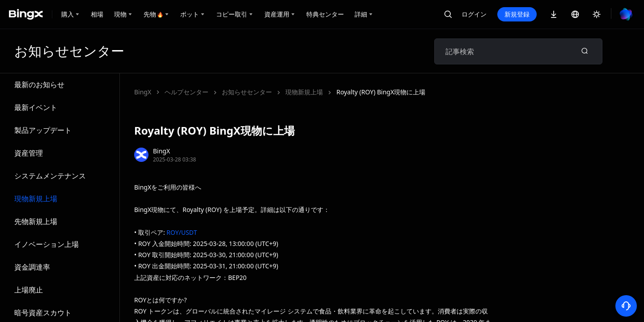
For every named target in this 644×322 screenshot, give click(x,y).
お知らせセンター (247, 92)
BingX (143, 92)
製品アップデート (43, 130)
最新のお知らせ (39, 85)
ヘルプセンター (186, 92)
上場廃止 (29, 290)
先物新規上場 (36, 221)
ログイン (474, 14)
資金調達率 (32, 267)
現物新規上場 (36, 199)
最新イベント (36, 107)
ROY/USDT (182, 232)
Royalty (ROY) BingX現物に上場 (381, 92)
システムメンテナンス (50, 176)
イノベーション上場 (47, 244)
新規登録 (517, 14)
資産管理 (29, 153)
